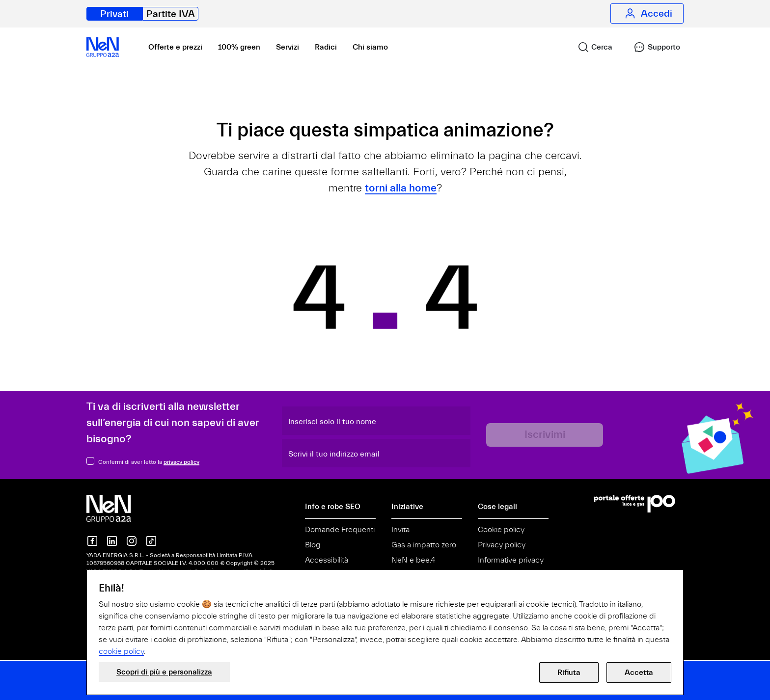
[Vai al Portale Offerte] (639, 504)
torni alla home (401, 188)
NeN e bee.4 (413, 560)
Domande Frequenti (340, 530)
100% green (239, 47)
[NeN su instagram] (132, 541)
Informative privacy (511, 560)
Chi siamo (370, 47)
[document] (385, 619)
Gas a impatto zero (424, 545)
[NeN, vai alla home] (103, 47)
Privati (114, 14)
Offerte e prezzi (175, 47)
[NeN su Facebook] (92, 541)
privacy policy (181, 462)
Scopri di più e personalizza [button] (164, 672)
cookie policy (121, 651)
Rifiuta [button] (569, 673)
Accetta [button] (639, 673)
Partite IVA (171, 14)
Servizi (288, 47)
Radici (326, 47)
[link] (591, 47)
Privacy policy (502, 545)
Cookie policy (501, 530)
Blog (313, 545)
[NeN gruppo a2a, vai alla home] (119, 508)
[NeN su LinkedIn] (112, 541)
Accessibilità (327, 560)
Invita (400, 530)
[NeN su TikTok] (151, 541)
